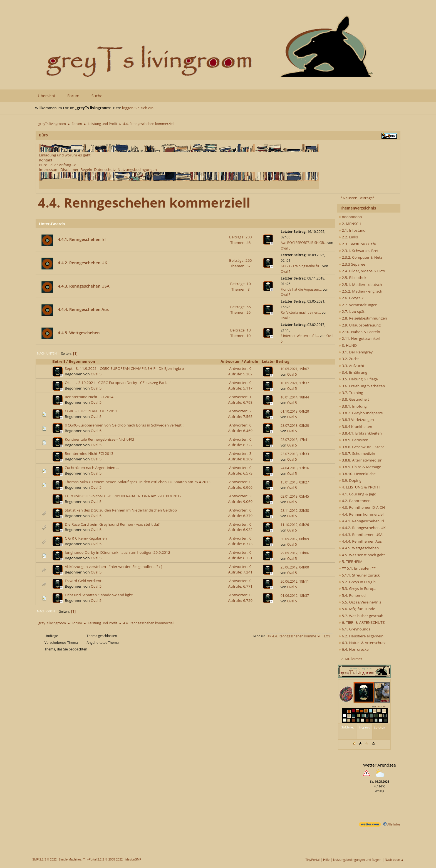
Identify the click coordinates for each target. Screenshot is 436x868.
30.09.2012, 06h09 (295, 539)
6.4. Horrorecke (354, 649)
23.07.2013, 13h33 (295, 454)
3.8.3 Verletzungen (356, 420)
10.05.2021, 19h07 (295, 369)
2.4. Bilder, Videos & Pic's (362, 271)
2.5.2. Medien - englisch (361, 291)
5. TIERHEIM (351, 562)
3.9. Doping (350, 480)
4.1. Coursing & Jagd (357, 494)
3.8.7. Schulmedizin (357, 453)
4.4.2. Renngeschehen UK (362, 528)
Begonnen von (82, 361)
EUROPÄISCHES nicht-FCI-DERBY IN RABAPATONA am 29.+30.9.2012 (123, 496)
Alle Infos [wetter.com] (392, 824)
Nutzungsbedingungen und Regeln (357, 860)
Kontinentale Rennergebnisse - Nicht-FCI (100, 439)
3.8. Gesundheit (354, 399)
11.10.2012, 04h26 (295, 525)
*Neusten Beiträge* (358, 198)
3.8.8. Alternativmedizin (361, 460)
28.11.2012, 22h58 (295, 511)
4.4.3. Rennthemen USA (361, 535)
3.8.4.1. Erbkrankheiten (360, 433)
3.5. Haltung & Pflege (358, 379)
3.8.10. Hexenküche (357, 474)
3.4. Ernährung (353, 372)
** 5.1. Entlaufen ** (357, 568)
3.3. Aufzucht (351, 366)
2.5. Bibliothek (352, 278)
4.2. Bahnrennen (355, 501)
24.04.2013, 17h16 (295, 468)
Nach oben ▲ (394, 860)
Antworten (231, 361)
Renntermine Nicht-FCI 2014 (89, 397)
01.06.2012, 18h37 (295, 596)
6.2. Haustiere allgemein (361, 636)
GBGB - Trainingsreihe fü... (301, 266)
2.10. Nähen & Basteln (359, 332)
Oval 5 (286, 248)
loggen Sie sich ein (138, 108)
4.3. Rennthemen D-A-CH (362, 507)
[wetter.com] (370, 825)
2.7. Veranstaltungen (358, 305)
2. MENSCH (350, 224)
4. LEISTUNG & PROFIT (359, 487)
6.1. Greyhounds (355, 629)
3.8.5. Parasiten (354, 440)
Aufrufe (251, 361)
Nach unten (47, 353)
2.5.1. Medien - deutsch (360, 285)
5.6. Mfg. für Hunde (357, 609)
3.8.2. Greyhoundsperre (361, 413)
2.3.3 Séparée (352, 264)
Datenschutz (105, 169)
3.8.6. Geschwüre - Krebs (362, 447)
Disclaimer (69, 169)
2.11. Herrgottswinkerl (359, 338)
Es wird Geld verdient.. (84, 581)
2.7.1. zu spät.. (353, 311)
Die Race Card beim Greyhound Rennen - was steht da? (112, 524)
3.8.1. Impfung (353, 406)
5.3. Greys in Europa (358, 588)
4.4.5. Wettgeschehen (359, 548)
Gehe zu (258, 636)
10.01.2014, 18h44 (295, 397)
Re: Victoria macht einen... (301, 312)
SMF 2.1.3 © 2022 (44, 859)
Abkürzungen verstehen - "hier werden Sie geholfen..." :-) (113, 567)
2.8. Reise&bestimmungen (363, 318)
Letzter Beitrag (278, 361)
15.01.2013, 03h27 (295, 482)
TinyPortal (313, 860)
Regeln (86, 169)
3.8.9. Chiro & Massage (360, 467)
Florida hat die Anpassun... (301, 289)
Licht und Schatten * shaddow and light (99, 595)
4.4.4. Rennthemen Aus (360, 541)
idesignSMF (133, 859)
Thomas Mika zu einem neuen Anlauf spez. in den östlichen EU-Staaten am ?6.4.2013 (138, 482)
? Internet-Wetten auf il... (300, 336)
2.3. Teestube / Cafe (357, 244)
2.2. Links (348, 237)
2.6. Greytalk (351, 298)
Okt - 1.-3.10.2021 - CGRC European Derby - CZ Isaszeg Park (116, 383)
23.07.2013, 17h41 (295, 440)
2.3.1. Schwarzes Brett (359, 251)
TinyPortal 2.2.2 (94, 859)
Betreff (59, 361)
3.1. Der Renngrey (356, 352)
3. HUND (348, 345)
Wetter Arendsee (380, 765)
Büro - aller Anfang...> (58, 165)
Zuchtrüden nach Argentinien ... (92, 468)
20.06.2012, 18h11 (295, 581)
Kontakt (46, 160)
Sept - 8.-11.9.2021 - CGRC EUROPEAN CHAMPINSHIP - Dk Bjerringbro (124, 368)
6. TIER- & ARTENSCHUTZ (362, 622)
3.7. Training (351, 393)
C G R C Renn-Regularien (86, 538)
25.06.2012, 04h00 (295, 567)
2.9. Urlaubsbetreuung (360, 325)
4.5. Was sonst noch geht (362, 555)
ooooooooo (350, 217)
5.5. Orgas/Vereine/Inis (360, 602)
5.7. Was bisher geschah (361, 616)
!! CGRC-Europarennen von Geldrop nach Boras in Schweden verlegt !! (125, 425)
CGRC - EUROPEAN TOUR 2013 (91, 411)
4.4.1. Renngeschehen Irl (361, 521)
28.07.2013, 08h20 (295, 426)
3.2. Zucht (349, 359)
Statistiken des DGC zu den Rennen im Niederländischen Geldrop (121, 510)
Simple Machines (70, 859)
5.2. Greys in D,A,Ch (357, 582)
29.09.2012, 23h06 (295, 553)
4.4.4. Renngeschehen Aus (83, 309)
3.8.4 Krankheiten (355, 426)
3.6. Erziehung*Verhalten (362, 386)
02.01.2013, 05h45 (295, 496)
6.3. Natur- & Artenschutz (362, 643)
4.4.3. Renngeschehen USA (84, 286)
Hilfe (326, 860)
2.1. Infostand (352, 230)
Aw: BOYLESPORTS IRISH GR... (304, 243)
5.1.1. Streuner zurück (359, 575)
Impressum (49, 169)
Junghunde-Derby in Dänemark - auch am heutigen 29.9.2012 (117, 552)
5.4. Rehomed (352, 595)
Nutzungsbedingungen (137, 169)
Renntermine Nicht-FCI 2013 (89, 453)
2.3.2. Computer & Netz (360, 257)
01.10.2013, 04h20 (295, 411)
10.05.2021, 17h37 (295, 383)
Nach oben (46, 611)
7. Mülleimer (351, 659)
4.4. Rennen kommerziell (362, 514)
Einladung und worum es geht (65, 155)
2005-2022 (116, 859)
